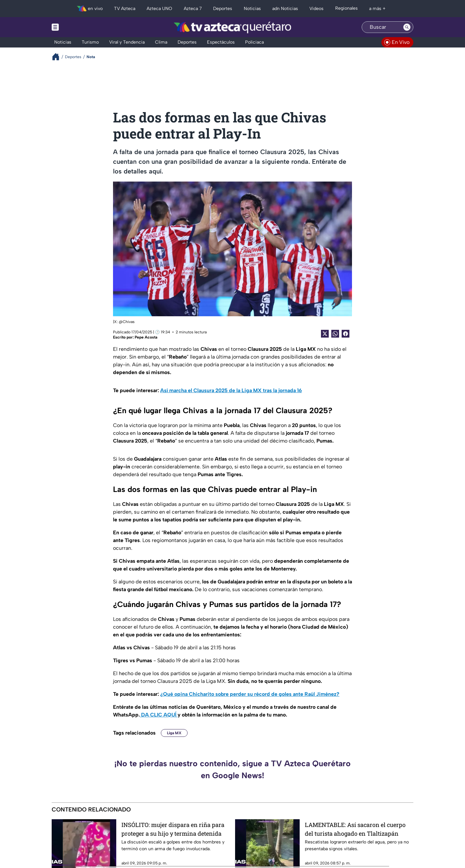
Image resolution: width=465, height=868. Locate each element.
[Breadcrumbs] (58, 57)
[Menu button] (77, 27)
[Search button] (407, 27)
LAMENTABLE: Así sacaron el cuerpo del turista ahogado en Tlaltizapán (355, 829)
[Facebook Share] (346, 334)
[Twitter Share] (325, 334)
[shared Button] (335, 334)
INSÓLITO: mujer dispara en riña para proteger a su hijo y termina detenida (173, 829)
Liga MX (174, 733)
